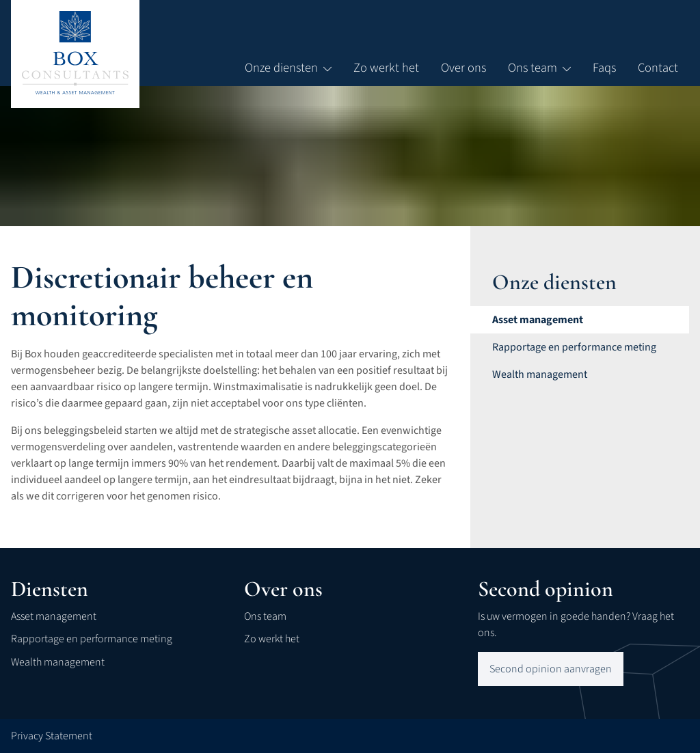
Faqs (604, 68)
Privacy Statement (52, 736)
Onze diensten (288, 68)
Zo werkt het (386, 68)
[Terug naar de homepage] (75, 53)
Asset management (54, 616)
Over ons (463, 68)
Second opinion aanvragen (551, 669)
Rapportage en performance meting (92, 639)
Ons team (539, 68)
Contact (658, 68)
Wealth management (58, 662)
